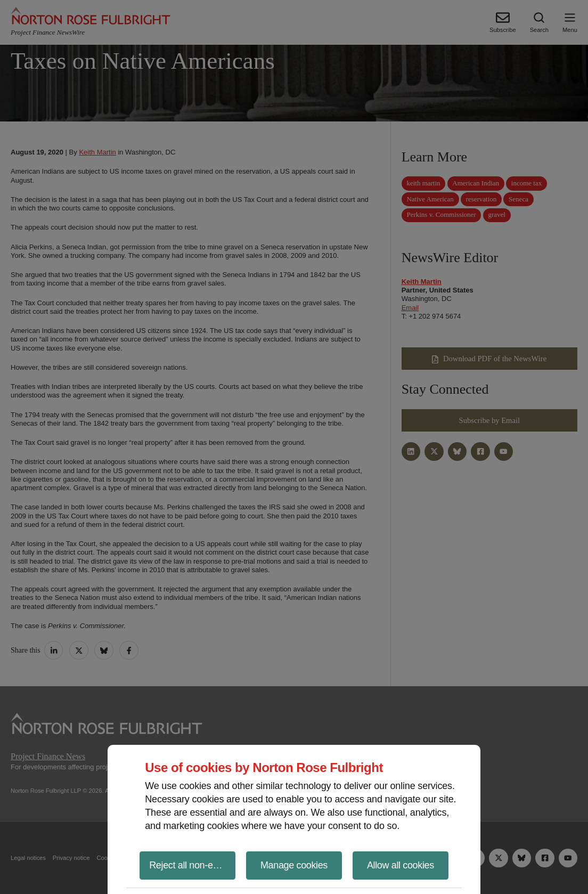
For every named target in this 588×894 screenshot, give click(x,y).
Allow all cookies (401, 865)
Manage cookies (294, 865)
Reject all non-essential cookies (192, 865)
